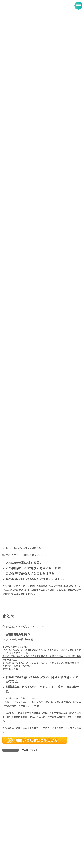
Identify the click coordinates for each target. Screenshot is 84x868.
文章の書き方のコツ (29, 750)
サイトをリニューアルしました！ (19, 858)
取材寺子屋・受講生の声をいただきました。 (25, 831)
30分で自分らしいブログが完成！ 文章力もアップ (28, 819)
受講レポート (27, 827)
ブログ (24, 816)
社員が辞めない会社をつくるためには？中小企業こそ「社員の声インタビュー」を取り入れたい (41, 844)
